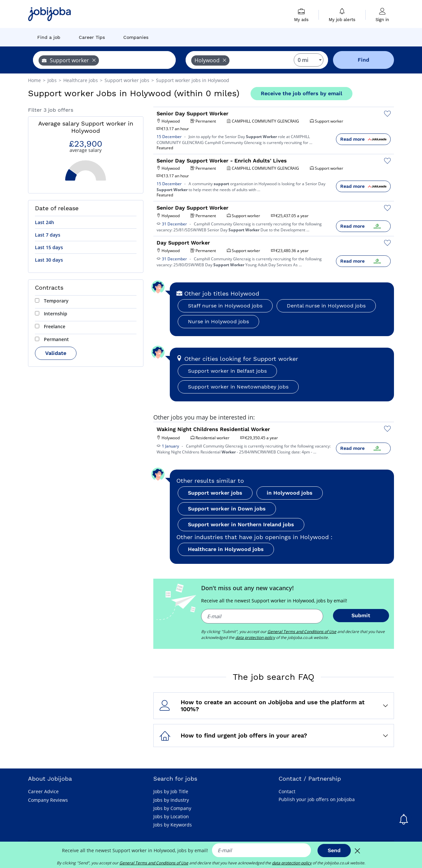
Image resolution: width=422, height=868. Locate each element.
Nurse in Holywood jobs (218, 321)
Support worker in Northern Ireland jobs (241, 524)
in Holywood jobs (290, 493)
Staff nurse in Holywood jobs (225, 306)
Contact (287, 791)
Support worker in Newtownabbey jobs (238, 387)
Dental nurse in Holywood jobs (326, 306)
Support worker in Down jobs (227, 509)
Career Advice (43, 791)
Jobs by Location (171, 816)
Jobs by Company (172, 808)
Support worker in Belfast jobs (227, 371)
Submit (361, 615)
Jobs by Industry (171, 800)
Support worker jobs (215, 493)
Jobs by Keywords (173, 825)
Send (334, 850)
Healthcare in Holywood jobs (226, 549)
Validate (56, 353)
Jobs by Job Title (171, 791)
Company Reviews (48, 800)
